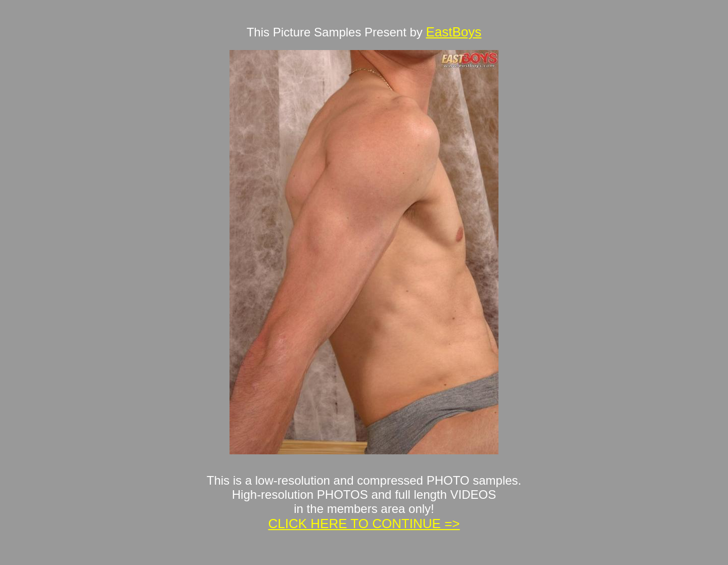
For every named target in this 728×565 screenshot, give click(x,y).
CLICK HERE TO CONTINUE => (364, 524)
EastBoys (453, 32)
